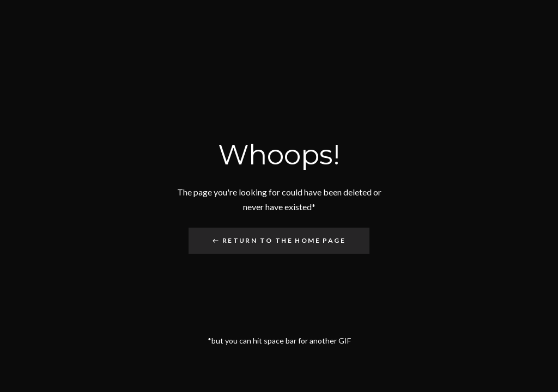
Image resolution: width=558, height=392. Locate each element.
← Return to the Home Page (279, 240)
